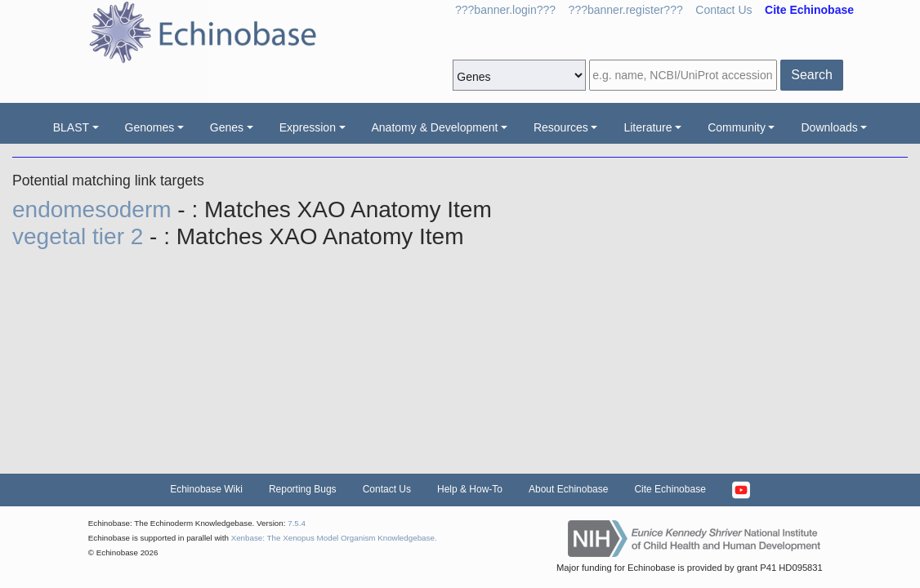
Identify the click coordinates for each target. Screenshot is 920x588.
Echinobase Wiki (206, 489)
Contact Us (723, 10)
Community (737, 127)
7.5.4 (297, 523)
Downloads (829, 127)
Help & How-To (470, 489)
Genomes (150, 127)
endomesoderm (95, 209)
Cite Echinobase (670, 489)
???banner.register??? (626, 10)
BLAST (71, 127)
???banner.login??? (505, 10)
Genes (227, 127)
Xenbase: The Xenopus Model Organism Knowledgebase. (334, 538)
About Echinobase (568, 489)
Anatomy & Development (435, 127)
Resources (561, 127)
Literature (648, 127)
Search (812, 75)
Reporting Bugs (303, 489)
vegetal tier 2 (81, 236)
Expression (308, 127)
